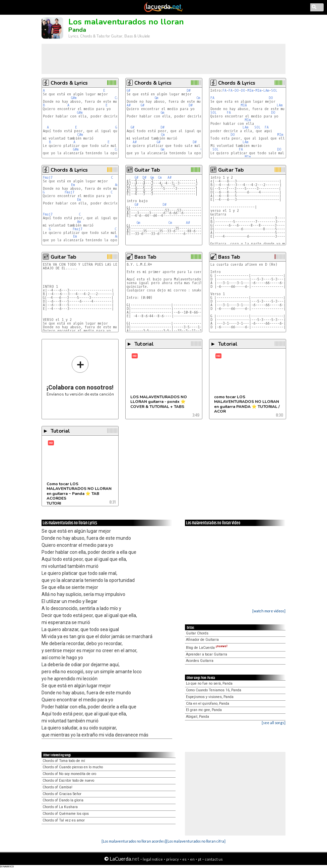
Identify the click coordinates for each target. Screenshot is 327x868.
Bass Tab (145, 257)
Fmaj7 (48, 178)
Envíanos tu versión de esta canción (80, 376)
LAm (266, 91)
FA (224, 91)
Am (117, 185)
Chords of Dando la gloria (63, 800)
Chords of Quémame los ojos (66, 814)
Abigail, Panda (198, 717)
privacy (173, 859)
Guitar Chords (197, 633)
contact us (214, 859)
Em (73, 185)
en (192, 859)
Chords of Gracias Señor (62, 794)
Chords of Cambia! (57, 787)
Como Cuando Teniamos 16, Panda (214, 690)
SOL (274, 91)
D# (189, 91)
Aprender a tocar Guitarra (207, 654)
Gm (156, 98)
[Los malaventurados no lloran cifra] (196, 841)
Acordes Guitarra (200, 661)
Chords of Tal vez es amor (64, 820)
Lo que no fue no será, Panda (209, 683)
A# (129, 105)
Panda (77, 30)
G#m (74, 98)
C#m (80, 135)
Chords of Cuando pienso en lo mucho (73, 767)
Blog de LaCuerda (207, 648)
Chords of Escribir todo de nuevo (68, 780)
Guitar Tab (147, 170)
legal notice (153, 859)
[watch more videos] (269, 611)
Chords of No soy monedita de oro (69, 774)
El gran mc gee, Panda (204, 710)
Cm (198, 98)
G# (128, 91)
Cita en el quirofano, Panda (208, 704)
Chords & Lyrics (69, 83)
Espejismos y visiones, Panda (210, 697)
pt (200, 859)
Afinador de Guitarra (202, 640)
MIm (250, 91)
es (184, 859)
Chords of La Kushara (60, 807)
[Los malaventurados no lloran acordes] (134, 841)
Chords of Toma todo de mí (64, 761)
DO (237, 91)
